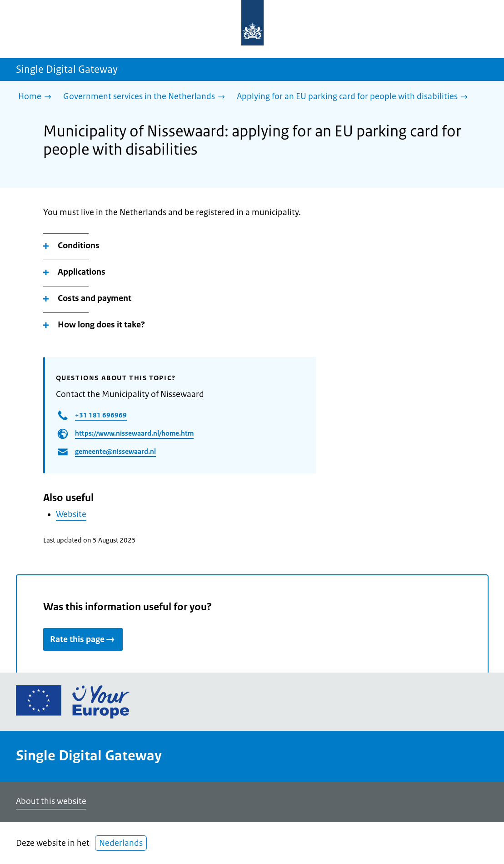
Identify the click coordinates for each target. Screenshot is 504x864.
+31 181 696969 (101, 415)
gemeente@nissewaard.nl (115, 451)
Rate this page (83, 639)
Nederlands (121, 843)
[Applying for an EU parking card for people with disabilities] (354, 97)
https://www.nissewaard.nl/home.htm (134, 433)
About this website (51, 801)
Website (71, 514)
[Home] (37, 97)
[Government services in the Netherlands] (146, 97)
